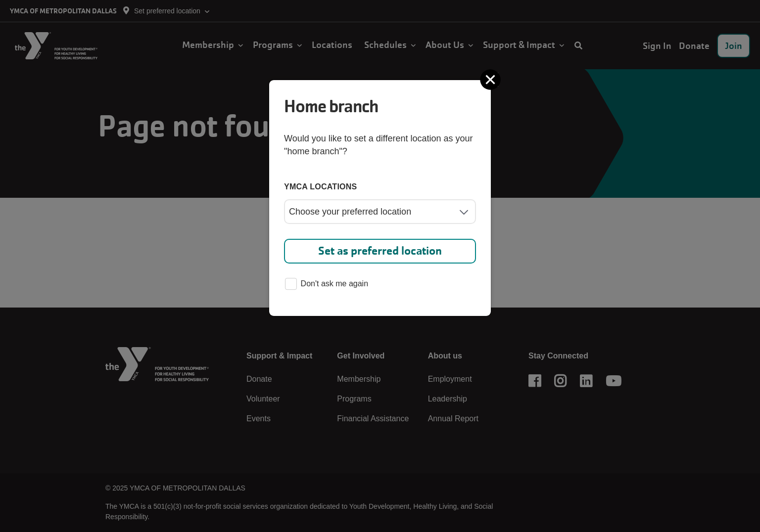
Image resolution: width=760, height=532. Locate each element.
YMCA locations (321, 187)
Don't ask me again (327, 285)
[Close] (491, 80)
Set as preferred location (380, 251)
